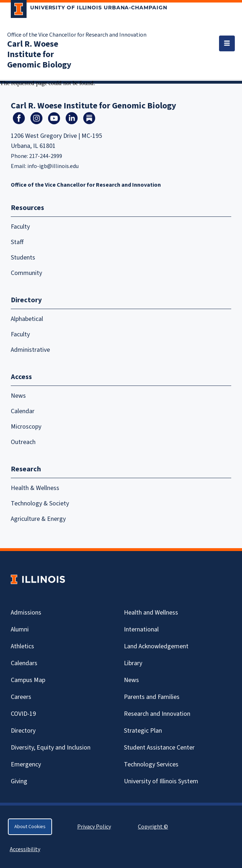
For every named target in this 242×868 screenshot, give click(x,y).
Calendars (24, 663)
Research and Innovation (157, 714)
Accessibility (25, 849)
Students (23, 258)
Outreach (23, 442)
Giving (19, 781)
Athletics (22, 646)
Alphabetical (27, 319)
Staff (17, 242)
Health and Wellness (151, 613)
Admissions (26, 613)
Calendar (23, 411)
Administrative (30, 350)
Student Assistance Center (159, 748)
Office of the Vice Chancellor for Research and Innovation (77, 35)
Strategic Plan (143, 731)
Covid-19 (23, 714)
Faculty (20, 227)
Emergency (26, 764)
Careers (21, 697)
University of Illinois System (161, 781)
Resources (27, 208)
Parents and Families (152, 697)
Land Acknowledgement (156, 646)
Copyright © (153, 827)
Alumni (20, 629)
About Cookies (30, 827)
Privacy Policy (94, 827)
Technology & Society (40, 503)
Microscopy (26, 427)
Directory (23, 731)
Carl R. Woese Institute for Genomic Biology (39, 54)
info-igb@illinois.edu (53, 166)
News (18, 396)
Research (26, 469)
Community (26, 273)
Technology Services (151, 764)
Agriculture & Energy (38, 519)
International (141, 629)
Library (133, 663)
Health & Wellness (35, 488)
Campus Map (28, 680)
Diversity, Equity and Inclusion (51, 748)
